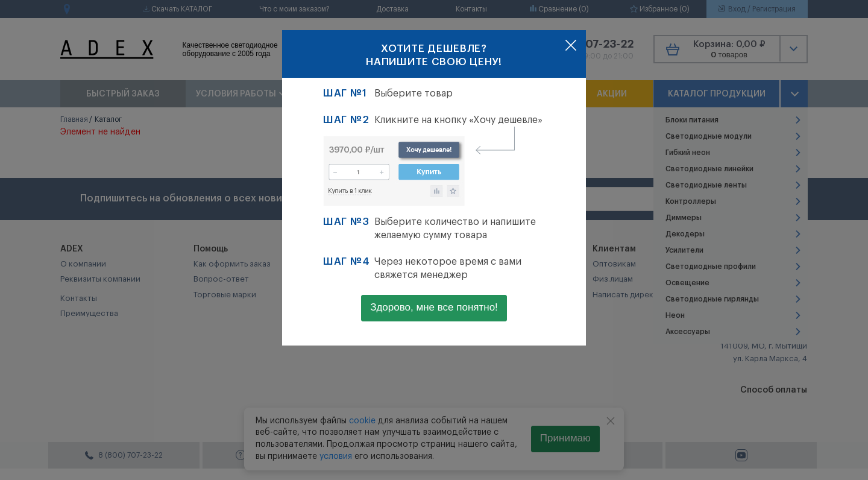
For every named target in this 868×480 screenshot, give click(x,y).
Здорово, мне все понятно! (434, 307)
